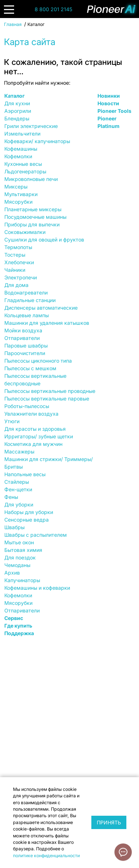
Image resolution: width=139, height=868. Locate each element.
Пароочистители (25, 353)
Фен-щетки (18, 489)
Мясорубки (18, 202)
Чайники (15, 270)
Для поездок (20, 557)
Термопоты (18, 247)
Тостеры (15, 255)
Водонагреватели (26, 293)
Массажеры (19, 451)
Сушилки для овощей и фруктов (44, 240)
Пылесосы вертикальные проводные (50, 391)
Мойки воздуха (23, 330)
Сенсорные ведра (27, 520)
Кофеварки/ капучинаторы (37, 141)
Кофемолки (18, 156)
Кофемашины (21, 149)
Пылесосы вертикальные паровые (47, 398)
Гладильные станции (30, 300)
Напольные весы (25, 474)
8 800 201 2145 (53, 9)
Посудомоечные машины (35, 217)
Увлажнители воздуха (31, 414)
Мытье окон (19, 542)
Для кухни (17, 103)
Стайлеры (17, 482)
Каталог (14, 96)
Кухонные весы (23, 164)
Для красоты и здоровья (35, 429)
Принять (109, 822)
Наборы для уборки (29, 512)
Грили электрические (31, 126)
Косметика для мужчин (33, 444)
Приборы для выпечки (32, 224)
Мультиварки (21, 194)
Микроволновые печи (31, 179)
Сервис (14, 618)
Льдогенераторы (25, 171)
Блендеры (17, 118)
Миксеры (16, 187)
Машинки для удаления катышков (47, 323)
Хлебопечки (19, 262)
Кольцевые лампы (27, 315)
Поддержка (19, 633)
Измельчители (22, 134)
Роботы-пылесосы (27, 406)
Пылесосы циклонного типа (38, 361)
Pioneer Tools (114, 111)
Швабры (14, 527)
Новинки (109, 96)
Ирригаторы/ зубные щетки (39, 436)
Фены (11, 497)
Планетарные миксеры (33, 209)
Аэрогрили (18, 111)
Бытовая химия (23, 550)
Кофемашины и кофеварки (37, 588)
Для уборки (19, 504)
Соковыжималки (25, 232)
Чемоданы (17, 565)
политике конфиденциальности (46, 856)
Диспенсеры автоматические (41, 308)
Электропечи (21, 277)
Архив (12, 573)
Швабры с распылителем (36, 535)
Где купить (18, 626)
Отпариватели (22, 338)
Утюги (12, 421)
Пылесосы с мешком (30, 368)
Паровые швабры (26, 346)
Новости (108, 103)
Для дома (16, 285)
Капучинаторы (22, 580)
